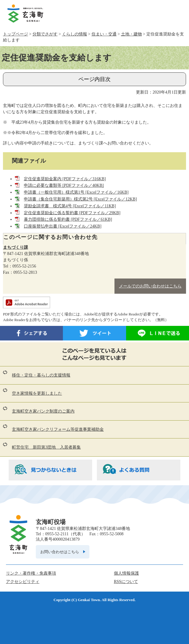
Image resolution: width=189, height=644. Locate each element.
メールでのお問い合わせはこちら (150, 286)
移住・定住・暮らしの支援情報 (41, 375)
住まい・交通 (104, 34)
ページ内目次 (94, 79)
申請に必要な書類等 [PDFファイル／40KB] (64, 185)
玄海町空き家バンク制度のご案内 (43, 411)
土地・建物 (131, 34)
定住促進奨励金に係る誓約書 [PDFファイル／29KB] (72, 213)
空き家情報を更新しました (37, 393)
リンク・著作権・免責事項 (31, 573)
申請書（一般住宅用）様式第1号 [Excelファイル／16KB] (76, 192)
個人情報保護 (126, 573)
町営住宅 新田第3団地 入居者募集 (46, 447)
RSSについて (126, 582)
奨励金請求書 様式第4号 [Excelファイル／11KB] (70, 206)
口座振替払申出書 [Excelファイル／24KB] (63, 226)
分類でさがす (45, 34)
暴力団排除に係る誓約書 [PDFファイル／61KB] (68, 219)
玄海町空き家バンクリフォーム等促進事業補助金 (58, 429)
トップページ (16, 34)
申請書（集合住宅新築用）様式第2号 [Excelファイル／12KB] (80, 199)
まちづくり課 (16, 247)
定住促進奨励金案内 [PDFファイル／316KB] (65, 179)
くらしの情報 (75, 34)
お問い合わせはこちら (60, 552)
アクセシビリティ (23, 582)
